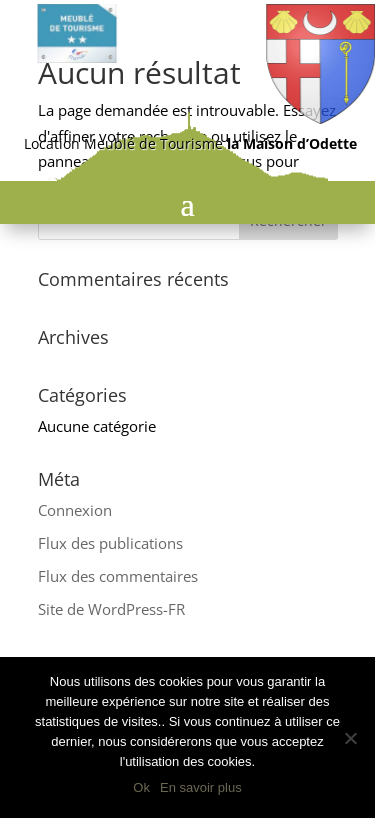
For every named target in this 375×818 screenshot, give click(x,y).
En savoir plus (201, 787)
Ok (141, 787)
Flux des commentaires (118, 576)
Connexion (75, 510)
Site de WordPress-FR (111, 609)
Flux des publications (110, 543)
